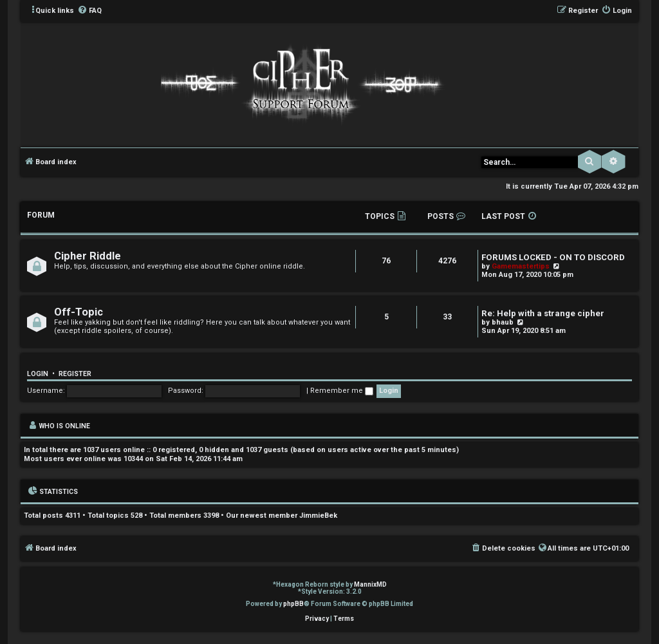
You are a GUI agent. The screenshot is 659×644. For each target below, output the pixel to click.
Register (75, 374)
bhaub (503, 322)
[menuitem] (89, 11)
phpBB (293, 604)
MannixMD (370, 584)
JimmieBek (318, 516)
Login (38, 374)
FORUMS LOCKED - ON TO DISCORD (553, 257)
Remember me (342, 391)
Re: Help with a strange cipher (543, 313)
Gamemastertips (521, 266)
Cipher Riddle (88, 256)
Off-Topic (79, 312)
